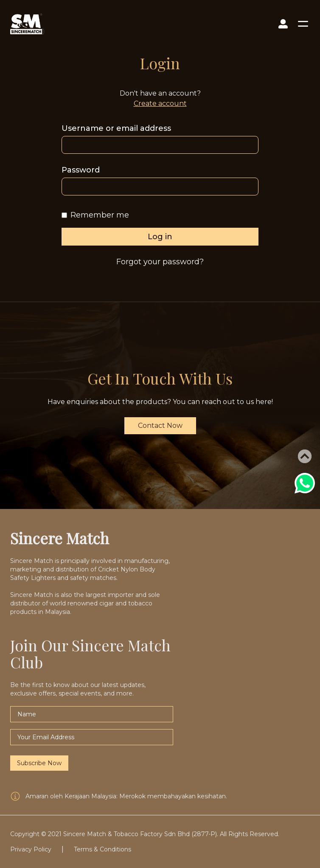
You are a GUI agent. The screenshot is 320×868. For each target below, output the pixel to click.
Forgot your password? (160, 262)
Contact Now (160, 426)
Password (81, 170)
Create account (160, 103)
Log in (160, 237)
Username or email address (116, 128)
